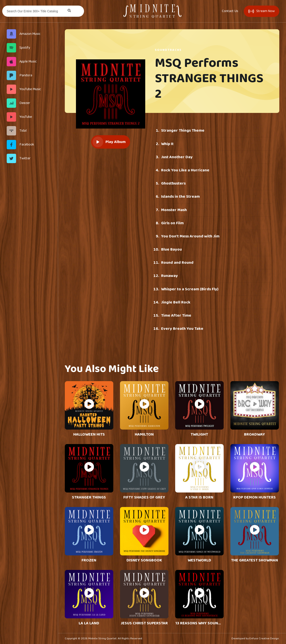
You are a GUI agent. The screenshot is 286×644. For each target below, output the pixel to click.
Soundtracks (168, 50)
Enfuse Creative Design (264, 639)
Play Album (109, 142)
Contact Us (230, 11)
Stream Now (262, 11)
